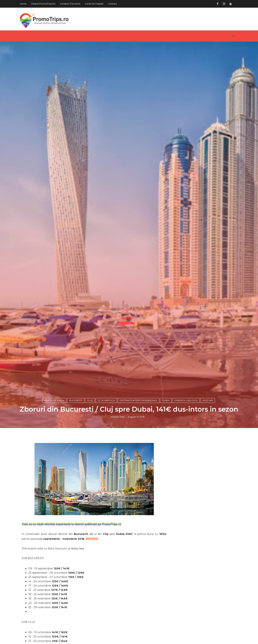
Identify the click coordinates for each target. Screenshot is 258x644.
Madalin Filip (118, 417)
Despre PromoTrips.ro (43, 4)
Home (23, 4)
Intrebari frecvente (70, 4)
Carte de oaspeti (94, 4)
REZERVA (92, 539)
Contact (113, 4)
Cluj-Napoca (106, 400)
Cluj (90, 400)
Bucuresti (76, 400)
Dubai (166, 400)
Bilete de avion (54, 400)
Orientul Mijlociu (186, 400)
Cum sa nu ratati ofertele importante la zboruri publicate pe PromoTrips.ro (71, 524)
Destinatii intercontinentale (138, 400)
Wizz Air (208, 400)
